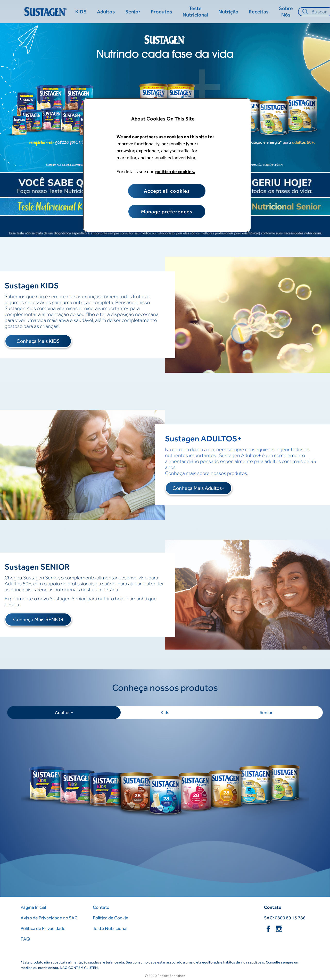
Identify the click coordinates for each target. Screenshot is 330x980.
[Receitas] (259, 12)
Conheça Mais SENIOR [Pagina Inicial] (38, 619)
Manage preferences (167, 212)
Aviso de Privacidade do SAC (49, 918)
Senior (266, 712)
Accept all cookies (167, 191)
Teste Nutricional (110, 928)
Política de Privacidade (43, 928)
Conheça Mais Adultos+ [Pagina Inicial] (199, 488)
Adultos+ (64, 712)
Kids (165, 712)
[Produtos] (162, 12)
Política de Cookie (111, 918)
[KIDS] (81, 12)
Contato (101, 907)
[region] (167, 165)
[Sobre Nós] (286, 12)
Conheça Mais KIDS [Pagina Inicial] (38, 341)
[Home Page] (46, 12)
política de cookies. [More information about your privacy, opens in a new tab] (175, 171)
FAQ (25, 939)
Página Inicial (33, 907)
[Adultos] (106, 12)
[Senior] (133, 12)
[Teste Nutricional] (195, 12)
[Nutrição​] (228, 12)
